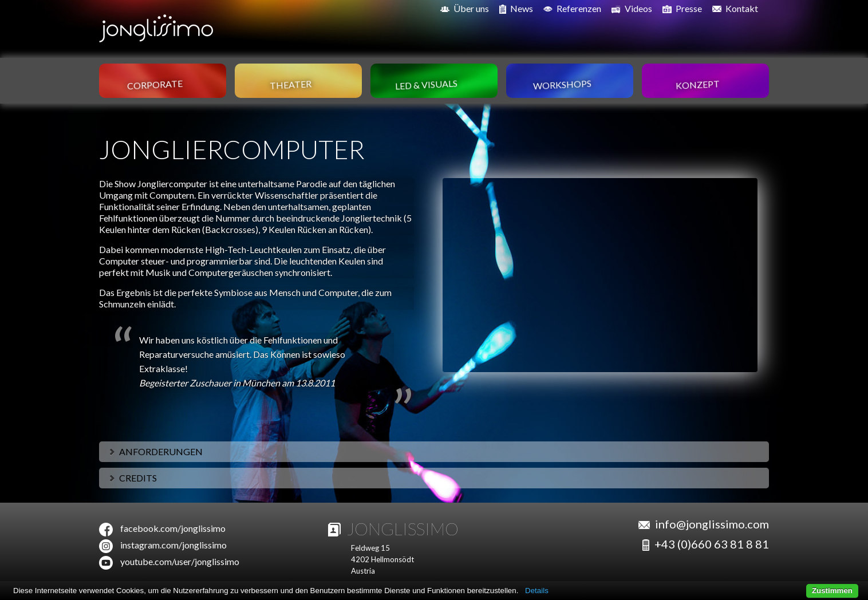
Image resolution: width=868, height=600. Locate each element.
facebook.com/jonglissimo (173, 528)
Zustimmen (832, 591)
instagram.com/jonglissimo (173, 545)
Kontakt (735, 8)
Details (537, 591)
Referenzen (572, 8)
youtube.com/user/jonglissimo (180, 561)
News (516, 9)
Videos (632, 9)
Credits (132, 478)
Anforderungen (155, 451)
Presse (682, 9)
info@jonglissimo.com (712, 524)
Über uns (465, 8)
